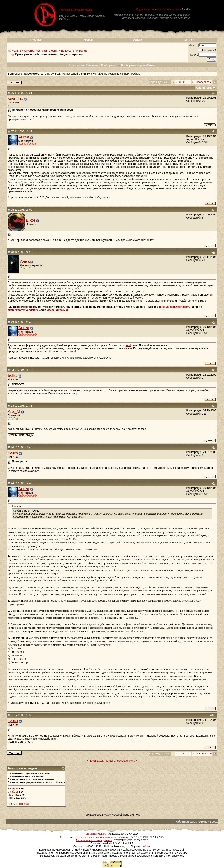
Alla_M (14, 411)
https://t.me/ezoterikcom (174, 307)
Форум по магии (145, 9)
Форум (89, 40)
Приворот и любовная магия (75, 10)
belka (13, 375)
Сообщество (111, 65)
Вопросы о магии (48, 51)
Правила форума (18, 804)
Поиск (151, 65)
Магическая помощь (169, 9)
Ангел (24, 137)
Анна (25, 261)
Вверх (214, 822)
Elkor (31, 220)
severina (16, 99)
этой (128, 345)
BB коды (13, 789)
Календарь (93, 65)
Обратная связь (186, 822)
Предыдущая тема (100, 761)
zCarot (147, 847)
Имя (191, 45)
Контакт (189, 40)
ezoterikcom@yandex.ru (23, 310)
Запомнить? (207, 51)
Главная (36, 40)
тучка (13, 453)
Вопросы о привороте (74, 51)
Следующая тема (124, 761)
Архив (203, 822)
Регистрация (77, 65)
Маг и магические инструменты (94, 840)
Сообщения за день (134, 65)
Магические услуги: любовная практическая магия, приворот (94, 837)
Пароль (193, 55)
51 (189, 82)
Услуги (138, 40)
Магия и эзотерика (23, 51)
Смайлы (13, 792)
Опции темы (204, 88)
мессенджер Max (58, 310)
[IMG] (11, 795)
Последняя (204, 82)
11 (184, 82)
